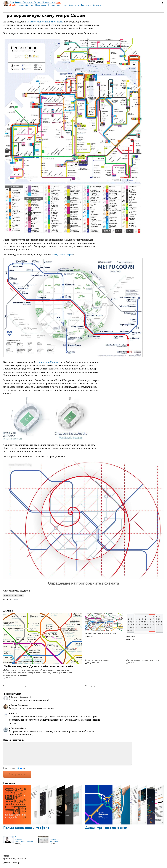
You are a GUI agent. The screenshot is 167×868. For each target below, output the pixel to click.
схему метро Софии (62, 255)
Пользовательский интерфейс (26, 828)
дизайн (16, 600)
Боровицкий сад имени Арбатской (100, 633)
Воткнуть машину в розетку (97, 660)
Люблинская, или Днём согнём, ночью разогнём (38, 666)
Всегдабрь (131, 637)
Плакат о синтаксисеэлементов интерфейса (58, 839)
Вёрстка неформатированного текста (143, 660)
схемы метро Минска (47, 362)
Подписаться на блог (13, 596)
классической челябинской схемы (45, 22)
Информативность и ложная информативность (19, 686)
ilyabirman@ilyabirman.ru (15, 859)
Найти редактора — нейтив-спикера (97, 686)
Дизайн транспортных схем (106, 828)
